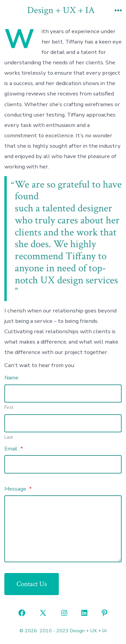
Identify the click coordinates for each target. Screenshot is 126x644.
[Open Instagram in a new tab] (64, 613)
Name (11, 378)
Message (18, 489)
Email (14, 449)
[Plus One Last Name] (63, 423)
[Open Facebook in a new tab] (22, 613)
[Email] (63, 464)
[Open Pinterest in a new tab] (104, 613)
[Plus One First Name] (63, 393)
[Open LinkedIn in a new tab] (84, 613)
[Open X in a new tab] (43, 613)
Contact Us (32, 584)
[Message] (63, 529)
